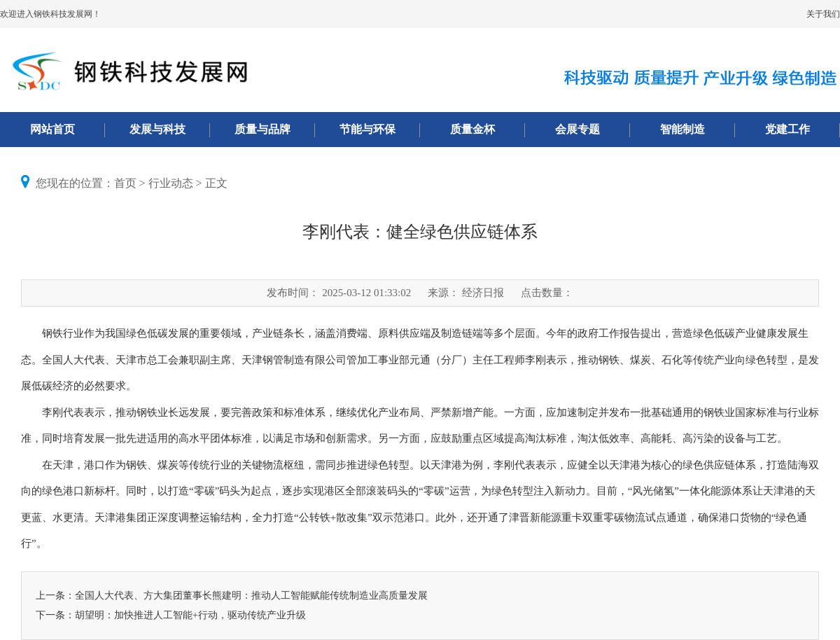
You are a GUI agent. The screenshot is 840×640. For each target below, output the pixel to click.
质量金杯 (472, 129)
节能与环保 (367, 129)
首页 (125, 183)
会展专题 (577, 129)
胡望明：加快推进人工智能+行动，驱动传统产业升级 (190, 615)
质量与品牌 (262, 129)
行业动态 (171, 183)
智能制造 (682, 129)
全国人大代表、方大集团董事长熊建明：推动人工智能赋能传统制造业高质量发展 (251, 596)
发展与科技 (157, 129)
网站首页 (52, 129)
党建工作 (787, 129)
